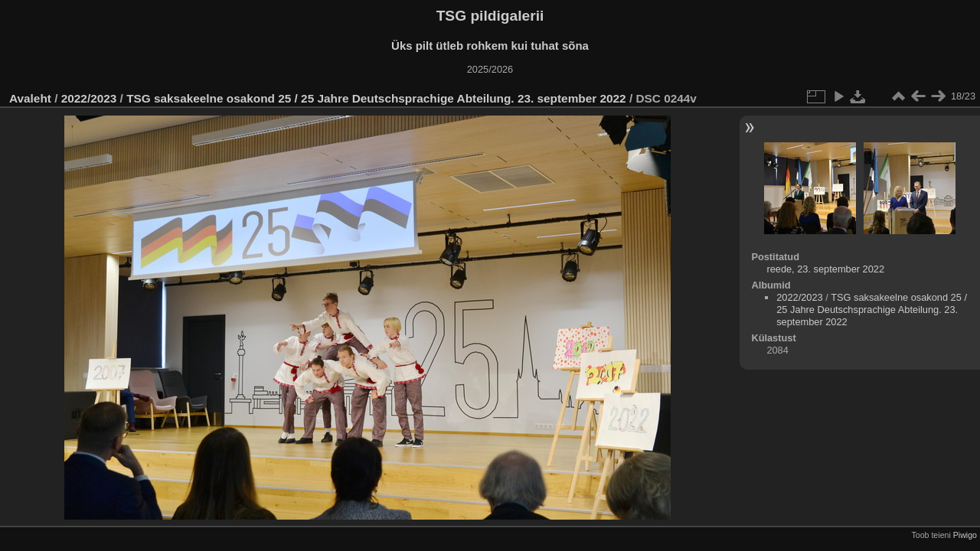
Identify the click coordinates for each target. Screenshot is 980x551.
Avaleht (30, 98)
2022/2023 (89, 98)
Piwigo (965, 535)
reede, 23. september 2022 (825, 269)
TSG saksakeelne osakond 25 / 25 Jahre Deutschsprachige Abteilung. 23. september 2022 (376, 98)
